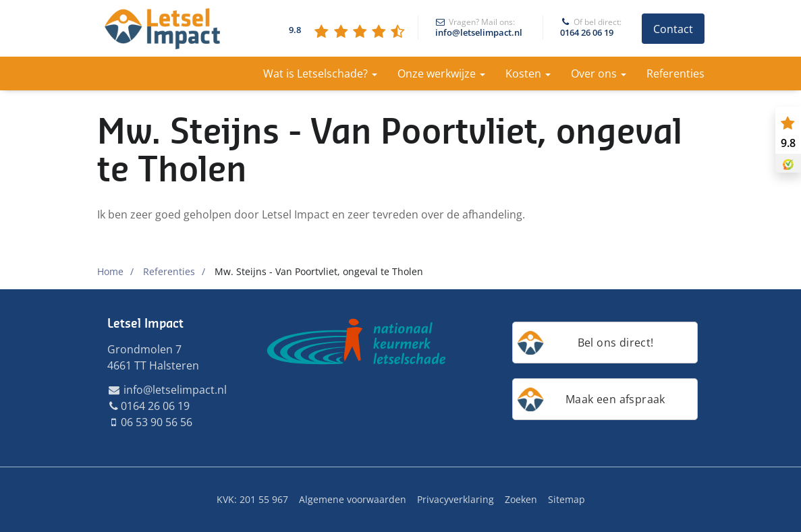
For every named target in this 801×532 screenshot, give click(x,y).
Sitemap (567, 499)
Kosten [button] (528, 73)
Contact (673, 29)
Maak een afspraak (615, 399)
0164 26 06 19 (587, 28)
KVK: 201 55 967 (252, 499)
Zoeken (521, 499)
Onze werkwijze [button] (441, 73)
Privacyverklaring (455, 499)
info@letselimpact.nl (479, 28)
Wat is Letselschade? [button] (320, 73)
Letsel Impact (145, 324)
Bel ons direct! (616, 343)
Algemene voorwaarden (353, 499)
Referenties (675, 73)
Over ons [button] (599, 73)
